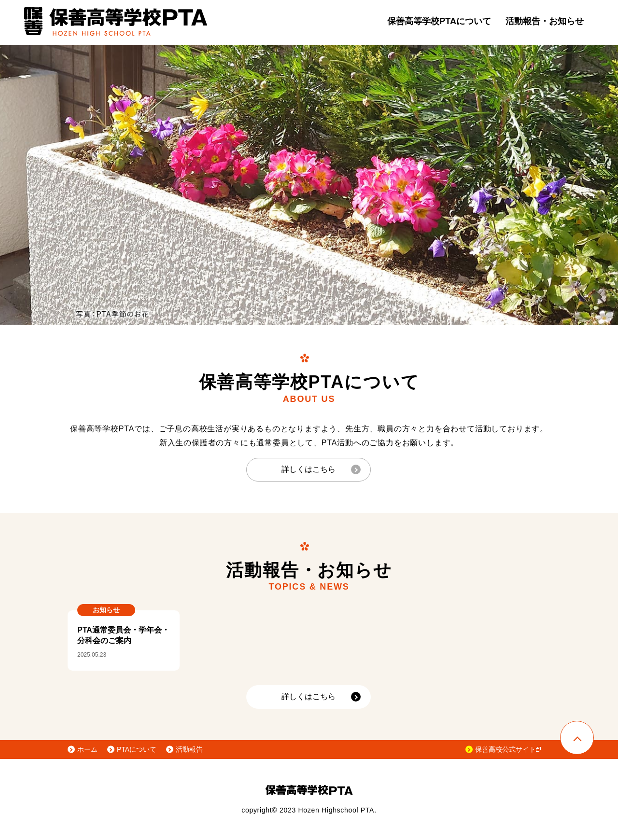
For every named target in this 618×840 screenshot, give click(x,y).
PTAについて (137, 749)
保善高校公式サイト (508, 749)
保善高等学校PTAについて (439, 21)
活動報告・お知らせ (545, 21)
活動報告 (189, 749)
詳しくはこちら (309, 469)
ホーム (87, 749)
